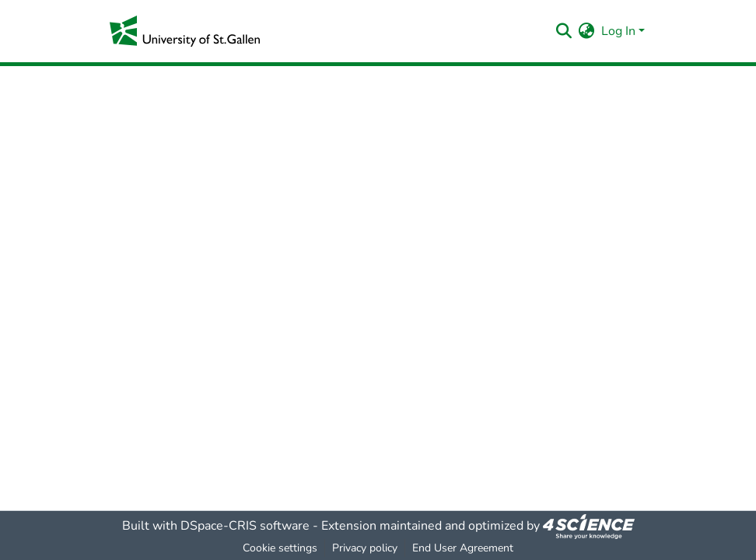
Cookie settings (280, 548)
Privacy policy (365, 548)
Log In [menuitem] (618, 31)
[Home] (185, 31)
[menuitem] (587, 31)
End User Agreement (463, 548)
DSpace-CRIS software (245, 526)
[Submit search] (564, 31)
